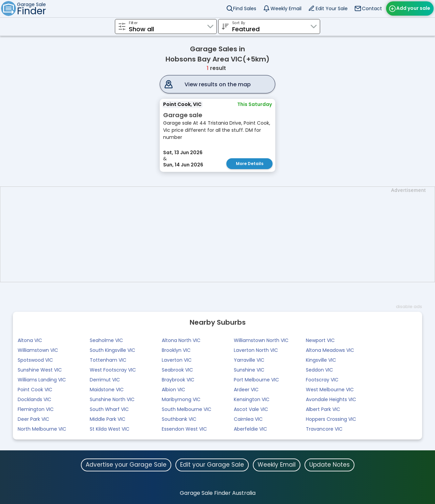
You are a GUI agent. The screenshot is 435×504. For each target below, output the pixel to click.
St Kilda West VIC (110, 429)
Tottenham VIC (108, 360)
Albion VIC (173, 390)
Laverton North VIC (256, 350)
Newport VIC (320, 340)
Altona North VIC (181, 340)
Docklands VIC (34, 399)
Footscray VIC (322, 380)
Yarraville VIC (249, 360)
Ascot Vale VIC (251, 409)
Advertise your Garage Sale (126, 465)
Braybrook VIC (178, 380)
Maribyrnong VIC (181, 399)
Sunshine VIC (249, 370)
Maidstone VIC (107, 390)
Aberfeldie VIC (250, 429)
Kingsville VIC (321, 360)
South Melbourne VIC (187, 409)
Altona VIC (30, 340)
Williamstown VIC (38, 350)
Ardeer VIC (246, 390)
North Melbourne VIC (42, 429)
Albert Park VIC (323, 409)
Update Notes (329, 465)
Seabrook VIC (177, 370)
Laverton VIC (177, 360)
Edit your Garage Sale (212, 465)
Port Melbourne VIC (256, 380)
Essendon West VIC (184, 429)
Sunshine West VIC (40, 370)
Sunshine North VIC (112, 399)
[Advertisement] (221, 234)
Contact (372, 8)
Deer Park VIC (33, 419)
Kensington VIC (252, 399)
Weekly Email (286, 8)
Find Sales (245, 8)
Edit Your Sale (332, 8)
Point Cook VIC (35, 390)
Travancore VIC (324, 429)
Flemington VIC (36, 409)
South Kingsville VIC (112, 350)
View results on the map (218, 84)
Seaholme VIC (106, 340)
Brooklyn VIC (176, 350)
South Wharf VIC (109, 409)
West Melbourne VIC (330, 390)
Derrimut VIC (105, 380)
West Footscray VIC (113, 370)
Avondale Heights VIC (331, 399)
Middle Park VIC (108, 419)
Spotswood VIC (35, 360)
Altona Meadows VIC (330, 350)
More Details (250, 164)
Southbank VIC (179, 419)
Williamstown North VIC (261, 340)
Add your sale (413, 8)
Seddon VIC (319, 370)
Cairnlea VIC (248, 419)
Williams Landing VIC (42, 380)
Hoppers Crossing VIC (331, 419)
